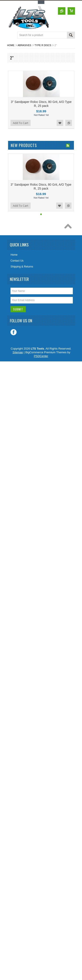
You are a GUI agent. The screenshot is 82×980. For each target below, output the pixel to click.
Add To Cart (21, 123)
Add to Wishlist (60, 123)
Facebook (14, 332)
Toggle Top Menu (41, 2)
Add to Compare (69, 123)
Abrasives (24, 45)
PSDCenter (41, 356)
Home (11, 45)
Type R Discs (43, 45)
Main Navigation (11, 35)
